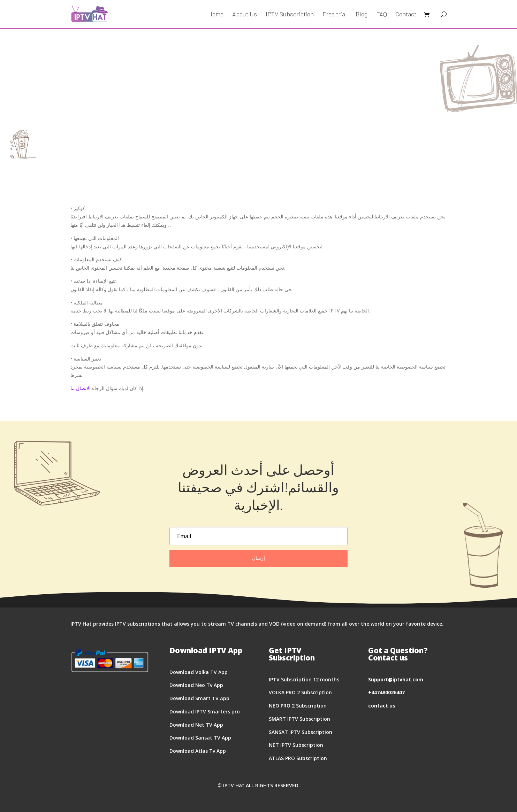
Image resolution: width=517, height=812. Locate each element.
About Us (245, 15)
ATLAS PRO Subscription (298, 758)
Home (216, 15)
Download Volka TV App (199, 672)
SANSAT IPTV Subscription (301, 732)
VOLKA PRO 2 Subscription (300, 692)
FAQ (382, 15)
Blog (362, 15)
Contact (406, 15)
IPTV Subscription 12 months (304, 679)
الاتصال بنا (81, 388)
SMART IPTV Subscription (299, 719)
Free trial (335, 15)
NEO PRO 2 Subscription (298, 706)
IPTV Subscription (290, 15)
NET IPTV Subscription (296, 745)
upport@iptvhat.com (397, 679)
